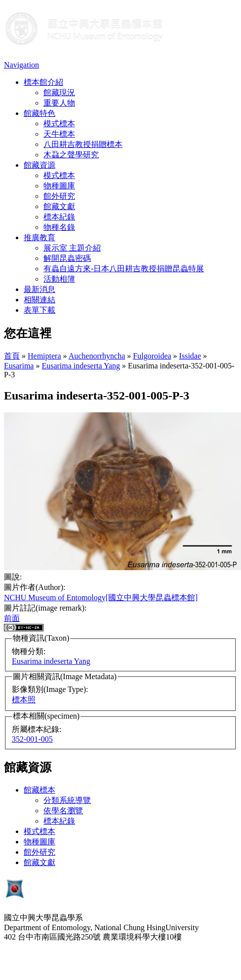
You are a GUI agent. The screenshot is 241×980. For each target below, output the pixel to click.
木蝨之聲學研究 (71, 155)
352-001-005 (32, 739)
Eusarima (19, 366)
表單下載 (40, 310)
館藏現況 (59, 92)
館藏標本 (40, 790)
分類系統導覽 (67, 800)
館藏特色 (40, 113)
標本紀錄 (59, 217)
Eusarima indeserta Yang (81, 366)
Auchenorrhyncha (97, 356)
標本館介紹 (43, 82)
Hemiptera (44, 356)
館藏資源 (40, 165)
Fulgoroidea (152, 356)
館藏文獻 (59, 206)
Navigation (21, 65)
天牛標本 (59, 134)
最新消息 (40, 289)
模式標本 (59, 124)
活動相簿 (59, 279)
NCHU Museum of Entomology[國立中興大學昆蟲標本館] (101, 598)
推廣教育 (40, 237)
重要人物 (59, 103)
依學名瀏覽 (63, 811)
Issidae (190, 356)
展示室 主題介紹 (72, 248)
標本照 (24, 700)
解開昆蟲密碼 (67, 258)
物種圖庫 (59, 186)
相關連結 (40, 300)
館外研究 (59, 196)
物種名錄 (59, 227)
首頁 (12, 356)
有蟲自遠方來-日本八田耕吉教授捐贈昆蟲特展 (124, 269)
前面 (12, 618)
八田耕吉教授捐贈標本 (83, 144)
